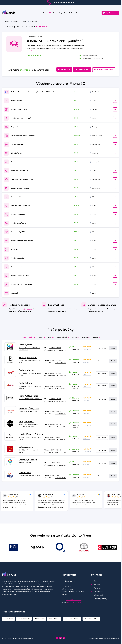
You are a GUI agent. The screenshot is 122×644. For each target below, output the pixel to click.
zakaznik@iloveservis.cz (74, 599)
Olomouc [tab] (87, 337)
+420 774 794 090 (55, 411)
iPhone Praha (39, 618)
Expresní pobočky (24, 618)
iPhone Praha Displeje (72, 618)
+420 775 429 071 (55, 475)
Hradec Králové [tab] (62, 337)
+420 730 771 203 (55, 347)
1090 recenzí (87, 451)
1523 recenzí (87, 425)
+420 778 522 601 (55, 437)
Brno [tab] (50, 337)
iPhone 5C (34, 22)
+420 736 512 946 (55, 450)
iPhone (24, 22)
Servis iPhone (8, 618)
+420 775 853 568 (55, 373)
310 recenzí (87, 400)
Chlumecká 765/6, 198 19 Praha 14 (29, 411)
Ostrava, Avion (26, 447)
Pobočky (44, 13)
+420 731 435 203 (55, 386)
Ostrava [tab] (76, 337)
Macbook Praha (54, 618)
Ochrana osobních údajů (111, 638)
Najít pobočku (62, 70)
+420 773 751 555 (55, 462)
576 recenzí (87, 438)
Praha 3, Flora (26, 383)
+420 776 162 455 (55, 360)
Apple (16, 22)
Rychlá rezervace (110, 13)
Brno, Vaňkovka (26, 421)
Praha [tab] (40, 337)
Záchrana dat (77, 13)
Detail (113, 348)
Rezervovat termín (81, 70)
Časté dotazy (97, 591)
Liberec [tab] (99, 337)
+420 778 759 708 (61, 350)
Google (29, 308)
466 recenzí (87, 477)
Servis (54, 13)
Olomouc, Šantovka (28, 459)
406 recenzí (87, 464)
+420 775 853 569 (61, 375)
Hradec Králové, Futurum (31, 434)
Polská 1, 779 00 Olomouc (27, 462)
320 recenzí (87, 362)
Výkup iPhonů (97, 595)
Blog (68, 13)
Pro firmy (96, 584)
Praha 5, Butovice (27, 344)
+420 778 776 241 (61, 388)
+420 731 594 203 (55, 424)
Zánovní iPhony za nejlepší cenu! (63, 2)
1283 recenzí (87, 387)
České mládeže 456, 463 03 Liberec (30, 475)
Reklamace (96, 588)
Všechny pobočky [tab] (26, 337)
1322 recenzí (87, 375)
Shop (61, 13)
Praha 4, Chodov (27, 370)
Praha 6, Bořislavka (28, 357)
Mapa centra (102, 348)
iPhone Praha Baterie (91, 618)
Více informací (32, 51)
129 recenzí (87, 413)
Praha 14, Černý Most (29, 408)
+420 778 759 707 (61, 426)
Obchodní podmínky (99, 598)
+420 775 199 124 (55, 398)
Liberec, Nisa (25, 472)
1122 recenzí (87, 349)
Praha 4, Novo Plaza (28, 395)
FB (24, 308)
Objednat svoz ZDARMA (104, 70)
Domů (7, 22)
